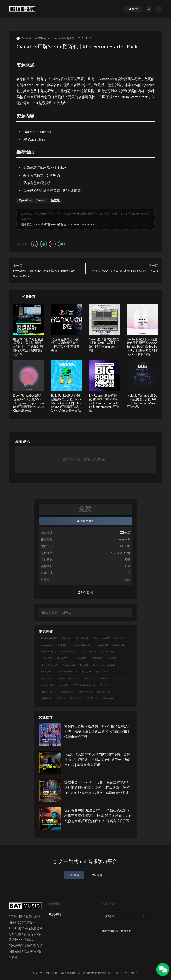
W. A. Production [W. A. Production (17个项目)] (85, 685)
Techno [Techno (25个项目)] (89, 678)
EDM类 (41, 38)
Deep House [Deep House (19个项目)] (102, 638)
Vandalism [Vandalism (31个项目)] (48, 685)
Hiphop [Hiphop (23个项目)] (46, 658)
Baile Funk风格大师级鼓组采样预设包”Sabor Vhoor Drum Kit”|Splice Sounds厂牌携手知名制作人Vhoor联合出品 (66, 403)
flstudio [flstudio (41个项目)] (102, 645)
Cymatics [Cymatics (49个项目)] (82, 638)
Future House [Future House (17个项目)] (70, 651)
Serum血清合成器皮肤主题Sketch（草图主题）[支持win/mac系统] (104, 345)
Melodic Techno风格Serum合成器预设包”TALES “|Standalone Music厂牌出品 (142, 401)
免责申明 (55, 914)
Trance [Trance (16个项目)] (105, 678)
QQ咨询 (86, 592)
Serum (53, 38)
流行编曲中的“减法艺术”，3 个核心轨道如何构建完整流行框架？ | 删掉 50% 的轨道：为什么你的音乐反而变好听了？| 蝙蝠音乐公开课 (98, 815)
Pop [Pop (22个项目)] (84, 665)
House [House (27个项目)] (62, 658)
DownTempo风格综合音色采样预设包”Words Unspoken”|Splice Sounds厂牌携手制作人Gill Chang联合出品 (28, 403)
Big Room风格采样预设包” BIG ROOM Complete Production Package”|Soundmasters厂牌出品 (104, 403)
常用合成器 (67, 38)
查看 (125, 533)
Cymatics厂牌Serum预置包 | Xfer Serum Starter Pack (65, 224)
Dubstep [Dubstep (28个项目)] (47, 645)
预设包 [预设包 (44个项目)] (108, 698)
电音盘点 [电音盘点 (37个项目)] (67, 692)
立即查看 (74, 875)
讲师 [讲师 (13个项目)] (61, 698)
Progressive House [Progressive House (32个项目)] (104, 665)
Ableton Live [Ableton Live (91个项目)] (49, 638)
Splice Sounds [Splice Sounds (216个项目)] (105, 671)
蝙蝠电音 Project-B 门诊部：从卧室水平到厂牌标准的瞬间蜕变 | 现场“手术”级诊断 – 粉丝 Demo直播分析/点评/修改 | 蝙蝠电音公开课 (97, 787)
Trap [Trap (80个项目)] (120, 678)
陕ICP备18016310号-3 (122, 973)
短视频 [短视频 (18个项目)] (46, 698)
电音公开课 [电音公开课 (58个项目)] (48, 692)
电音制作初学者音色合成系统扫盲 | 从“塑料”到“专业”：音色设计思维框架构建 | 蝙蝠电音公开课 (28, 347)
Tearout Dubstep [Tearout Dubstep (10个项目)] (69, 678)
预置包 (55, 200)
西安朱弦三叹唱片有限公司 (63, 973)
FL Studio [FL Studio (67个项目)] (120, 645)
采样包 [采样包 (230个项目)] (76, 698)
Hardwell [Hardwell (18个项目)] (90, 651)
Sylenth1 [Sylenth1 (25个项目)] (47, 678)
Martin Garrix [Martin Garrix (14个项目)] (49, 665)
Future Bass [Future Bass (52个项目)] (48, 651)
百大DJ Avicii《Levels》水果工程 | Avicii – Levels (125, 271)
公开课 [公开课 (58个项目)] (105, 685)
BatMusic (24, 38)
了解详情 (97, 875)
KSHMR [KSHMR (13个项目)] (97, 658)
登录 (102, 459)
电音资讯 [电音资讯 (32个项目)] (85, 692)
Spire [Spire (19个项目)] (86, 671)
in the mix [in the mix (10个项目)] (79, 658)
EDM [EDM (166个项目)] (63, 645)
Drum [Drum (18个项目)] (120, 638)
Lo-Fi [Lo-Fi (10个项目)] (113, 658)
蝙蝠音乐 (26, 224)
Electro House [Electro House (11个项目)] (82, 645)
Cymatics (25, 200)
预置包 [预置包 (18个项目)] (93, 698)
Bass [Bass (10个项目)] (66, 638)
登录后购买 (86, 521)
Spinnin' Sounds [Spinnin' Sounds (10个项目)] (67, 671)
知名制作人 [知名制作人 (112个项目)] (105, 692)
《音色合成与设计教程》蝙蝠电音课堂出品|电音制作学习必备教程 (65, 345)
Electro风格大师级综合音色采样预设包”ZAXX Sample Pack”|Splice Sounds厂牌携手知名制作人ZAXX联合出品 (142, 347)
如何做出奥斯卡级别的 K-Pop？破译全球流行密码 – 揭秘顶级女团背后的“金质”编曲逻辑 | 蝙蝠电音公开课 (98, 731)
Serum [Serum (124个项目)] (46, 671)
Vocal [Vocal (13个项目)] (64, 685)
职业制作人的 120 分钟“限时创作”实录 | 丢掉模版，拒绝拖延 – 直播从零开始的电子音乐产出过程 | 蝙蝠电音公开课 (98, 759)
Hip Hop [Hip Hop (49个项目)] (108, 651)
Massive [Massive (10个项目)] (69, 665)
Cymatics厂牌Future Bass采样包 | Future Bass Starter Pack (44, 273)
